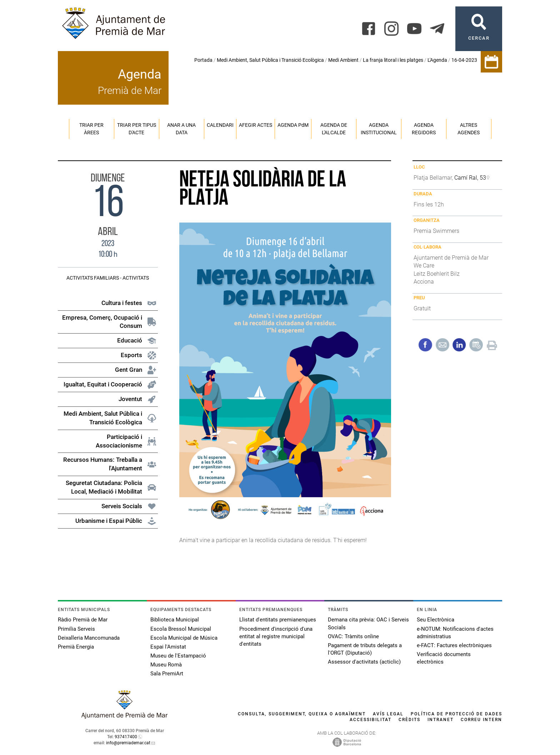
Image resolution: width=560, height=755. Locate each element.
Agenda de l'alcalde (334, 129)
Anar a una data (181, 129)
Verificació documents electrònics (444, 658)
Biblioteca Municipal (175, 620)
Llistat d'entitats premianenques (278, 620)
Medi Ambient (343, 60)
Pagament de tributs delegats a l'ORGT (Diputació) (365, 649)
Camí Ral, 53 (470, 178)
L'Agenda (437, 60)
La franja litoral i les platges (393, 60)
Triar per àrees (91, 129)
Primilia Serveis (76, 629)
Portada (203, 60)
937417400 (126, 737)
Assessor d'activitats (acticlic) (364, 662)
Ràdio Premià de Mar (83, 620)
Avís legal (388, 714)
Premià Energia (76, 647)
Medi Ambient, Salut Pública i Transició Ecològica (270, 60)
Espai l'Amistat (168, 647)
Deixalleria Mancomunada (89, 638)
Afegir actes (256, 125)
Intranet (441, 720)
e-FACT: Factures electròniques (454, 645)
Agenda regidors (424, 129)
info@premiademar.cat (128, 743)
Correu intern (481, 720)
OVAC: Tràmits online (353, 636)
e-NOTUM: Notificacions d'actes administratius (455, 633)
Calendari (220, 125)
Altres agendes (469, 129)
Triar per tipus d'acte (137, 129)
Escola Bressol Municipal (181, 629)
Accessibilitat (371, 720)
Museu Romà (166, 665)
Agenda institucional (379, 129)
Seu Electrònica (436, 620)
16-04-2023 (464, 60)
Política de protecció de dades (456, 714)
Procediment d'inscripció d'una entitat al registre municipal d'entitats (276, 636)
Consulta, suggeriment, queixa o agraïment (302, 714)
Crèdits (409, 720)
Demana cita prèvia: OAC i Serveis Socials (368, 623)
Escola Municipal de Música (184, 638)
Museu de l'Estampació (178, 656)
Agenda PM (293, 125)
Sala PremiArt (167, 674)
